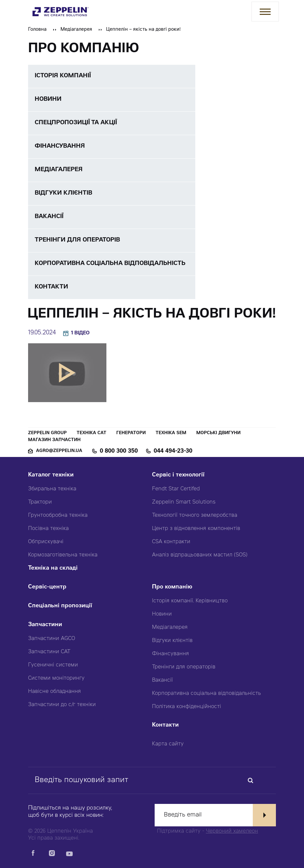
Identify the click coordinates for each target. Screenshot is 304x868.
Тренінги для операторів (184, 667)
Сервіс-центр (47, 587)
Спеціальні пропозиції (60, 606)
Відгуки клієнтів (172, 641)
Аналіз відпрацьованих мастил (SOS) (200, 555)
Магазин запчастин (54, 440)
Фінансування (171, 654)
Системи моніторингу (56, 678)
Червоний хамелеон (232, 831)
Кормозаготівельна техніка (63, 555)
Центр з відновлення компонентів (196, 529)
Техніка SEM (171, 433)
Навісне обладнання (55, 692)
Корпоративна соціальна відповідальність (207, 694)
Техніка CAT (92, 433)
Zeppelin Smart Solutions (184, 502)
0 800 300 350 (119, 451)
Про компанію (172, 587)
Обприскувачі (46, 542)
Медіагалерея (76, 30)
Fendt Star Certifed (176, 489)
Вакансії (162, 680)
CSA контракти (171, 542)
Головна (37, 30)
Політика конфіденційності (187, 707)
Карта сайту (168, 744)
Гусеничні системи (53, 665)
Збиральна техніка (52, 489)
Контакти (165, 725)
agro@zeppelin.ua (59, 451)
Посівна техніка (48, 529)
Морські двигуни (218, 433)
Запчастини (45, 625)
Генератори (131, 433)
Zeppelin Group (47, 433)
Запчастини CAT (49, 652)
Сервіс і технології (178, 475)
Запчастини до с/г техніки (62, 705)
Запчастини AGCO (52, 639)
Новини (162, 614)
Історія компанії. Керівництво (190, 601)
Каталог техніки (51, 475)
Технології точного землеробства (195, 515)
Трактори (40, 502)
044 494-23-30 (173, 451)
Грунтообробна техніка (58, 515)
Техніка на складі (53, 568)
